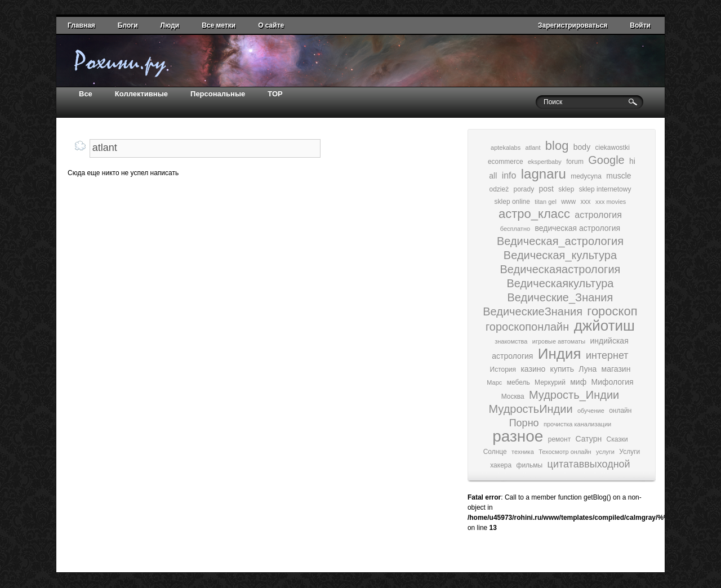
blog (557, 146)
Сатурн (589, 439)
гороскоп (612, 311)
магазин (616, 369)
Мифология (613, 382)
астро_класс (534, 214)
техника (523, 452)
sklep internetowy (605, 189)
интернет (607, 355)
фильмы (530, 465)
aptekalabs (506, 148)
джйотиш (604, 326)
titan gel (546, 202)
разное (518, 436)
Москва (513, 397)
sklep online (512, 202)
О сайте (271, 25)
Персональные (218, 94)
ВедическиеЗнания (533, 311)
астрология (598, 215)
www (568, 202)
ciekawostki (613, 148)
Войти (640, 25)
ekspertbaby (545, 162)
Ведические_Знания (560, 297)
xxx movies (611, 202)
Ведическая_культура (560, 255)
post (546, 189)
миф (578, 382)
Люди (170, 25)
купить (562, 369)
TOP (275, 94)
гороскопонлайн (527, 327)
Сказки (617, 439)
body (582, 147)
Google (606, 160)
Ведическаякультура (560, 283)
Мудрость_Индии (574, 395)
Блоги (128, 25)
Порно (524, 423)
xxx (586, 202)
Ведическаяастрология (560, 269)
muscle (618, 176)
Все (86, 94)
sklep (566, 189)
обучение (591, 411)
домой (127, 62)
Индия (560, 354)
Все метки (219, 25)
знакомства (511, 341)
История (503, 369)
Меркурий (550, 382)
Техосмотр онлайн (565, 452)
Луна (588, 369)
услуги (605, 452)
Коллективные (141, 94)
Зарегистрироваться (573, 25)
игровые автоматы (559, 341)
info (509, 175)
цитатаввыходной (589, 464)
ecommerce (506, 162)
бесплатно (515, 229)
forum (575, 162)
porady (524, 189)
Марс (494, 382)
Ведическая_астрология (560, 241)
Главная (81, 25)
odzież (499, 189)
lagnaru (544, 174)
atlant (533, 148)
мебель (519, 382)
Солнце (495, 452)
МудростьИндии (530, 409)
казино (533, 369)
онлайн (620, 411)
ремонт (559, 439)
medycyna (586, 176)
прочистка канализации (577, 424)
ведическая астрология (577, 228)
